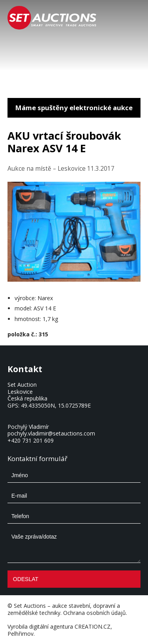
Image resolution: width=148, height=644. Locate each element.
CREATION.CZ (93, 626)
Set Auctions (30, 606)
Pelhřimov (21, 634)
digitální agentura (51, 626)
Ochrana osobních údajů (95, 613)
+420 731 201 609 (31, 440)
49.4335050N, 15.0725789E (56, 405)
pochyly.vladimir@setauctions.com (51, 433)
